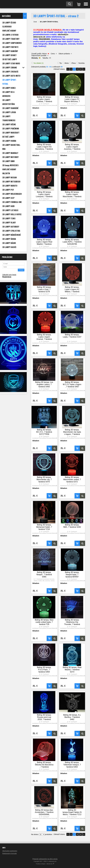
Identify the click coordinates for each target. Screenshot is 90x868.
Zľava (74, 63)
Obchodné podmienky (10, 851)
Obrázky (35, 58)
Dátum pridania (64, 54)
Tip (61, 63)
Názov (45, 54)
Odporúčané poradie (39, 55)
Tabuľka (45, 58)
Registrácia (7, 277)
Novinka (82, 63)
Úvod (35, 22)
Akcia (67, 63)
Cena (53, 54)
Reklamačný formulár (10, 853)
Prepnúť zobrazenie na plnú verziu (45, 859)
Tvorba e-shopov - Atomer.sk (45, 864)
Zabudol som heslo (9, 275)
